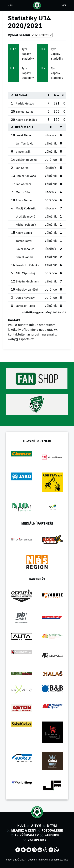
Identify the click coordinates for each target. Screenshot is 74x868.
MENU (11, 5)
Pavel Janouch (25, 249)
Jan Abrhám (23, 184)
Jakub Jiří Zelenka (28, 265)
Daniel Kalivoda (26, 176)
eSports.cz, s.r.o (59, 860)
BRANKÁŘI (22, 95)
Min (57, 95)
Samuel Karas (25, 112)
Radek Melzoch (26, 104)
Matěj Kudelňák (26, 208)
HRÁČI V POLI (24, 127)
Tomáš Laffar (24, 241)
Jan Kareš (22, 168)
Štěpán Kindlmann (27, 281)
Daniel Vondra (25, 257)
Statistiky (28, 59)
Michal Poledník (26, 225)
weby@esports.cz (21, 339)
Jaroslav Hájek (25, 306)
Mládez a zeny (24, 830)
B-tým (52, 826)
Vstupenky (37, 840)
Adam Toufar (24, 200)
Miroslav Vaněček (27, 290)
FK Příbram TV (27, 835)
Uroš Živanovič (25, 217)
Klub (22, 826)
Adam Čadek (24, 233)
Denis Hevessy (25, 298)
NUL (64, 95)
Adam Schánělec (26, 120)
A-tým (36, 826)
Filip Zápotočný (26, 273)
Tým (24, 49)
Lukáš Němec (24, 135)
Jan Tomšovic (24, 144)
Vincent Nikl (24, 152)
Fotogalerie (52, 830)
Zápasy (26, 54)
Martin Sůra (23, 192)
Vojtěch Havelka (26, 160)
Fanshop (52, 835)
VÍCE (64, 5)
